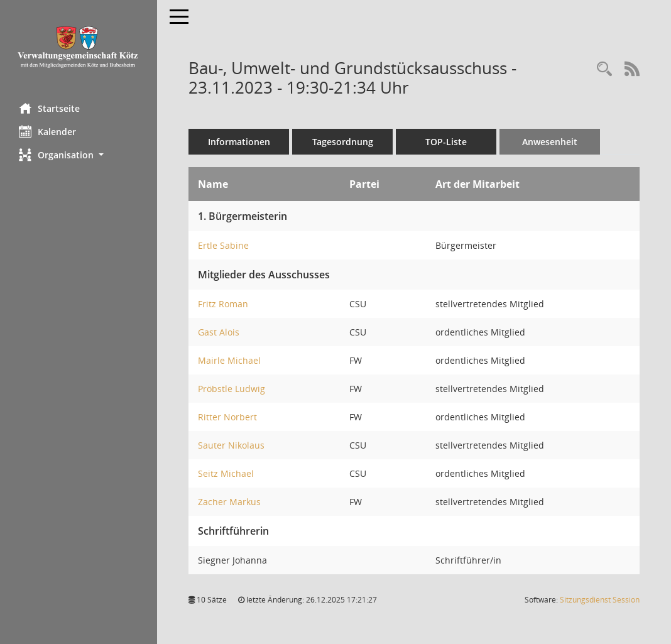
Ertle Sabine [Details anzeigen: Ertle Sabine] (223, 245)
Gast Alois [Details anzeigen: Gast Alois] (219, 332)
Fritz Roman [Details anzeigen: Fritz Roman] (223, 304)
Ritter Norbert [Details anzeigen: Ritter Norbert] (227, 417)
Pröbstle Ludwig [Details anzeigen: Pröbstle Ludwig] (232, 389)
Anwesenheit (550, 142)
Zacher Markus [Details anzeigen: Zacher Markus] (229, 502)
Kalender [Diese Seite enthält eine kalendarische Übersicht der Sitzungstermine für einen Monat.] (47, 131)
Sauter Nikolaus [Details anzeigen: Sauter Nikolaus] (231, 445)
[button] (79, 155)
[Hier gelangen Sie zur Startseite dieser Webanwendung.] (79, 47)
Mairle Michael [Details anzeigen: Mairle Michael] (229, 360)
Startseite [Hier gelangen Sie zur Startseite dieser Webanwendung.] (49, 108)
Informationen (239, 142)
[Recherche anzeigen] (604, 69)
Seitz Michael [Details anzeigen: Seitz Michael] (226, 473)
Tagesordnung (343, 142)
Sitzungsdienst (600, 600)
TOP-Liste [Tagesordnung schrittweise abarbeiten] (446, 142)
